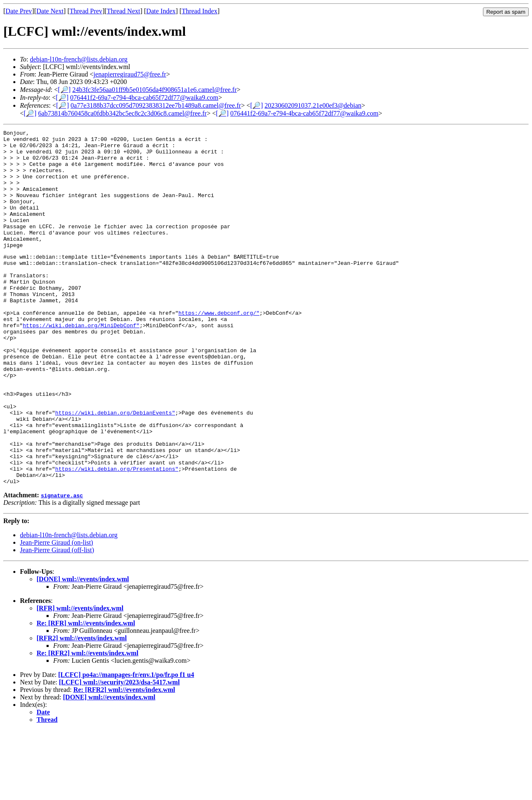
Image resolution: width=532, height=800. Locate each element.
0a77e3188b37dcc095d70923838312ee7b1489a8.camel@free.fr (156, 105)
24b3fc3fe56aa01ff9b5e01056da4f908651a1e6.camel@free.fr (155, 90)
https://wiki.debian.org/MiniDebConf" (81, 364)
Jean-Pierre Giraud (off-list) (57, 620)
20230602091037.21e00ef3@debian (313, 105)
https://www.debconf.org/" (219, 349)
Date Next (50, 11)
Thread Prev (86, 11)
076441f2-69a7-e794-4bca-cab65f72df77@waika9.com (144, 98)
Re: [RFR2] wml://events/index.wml (87, 723)
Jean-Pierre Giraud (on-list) (57, 612)
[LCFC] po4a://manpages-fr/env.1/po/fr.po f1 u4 (126, 744)
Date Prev (19, 11)
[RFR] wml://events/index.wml (80, 678)
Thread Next (123, 11)
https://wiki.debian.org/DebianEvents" (115, 469)
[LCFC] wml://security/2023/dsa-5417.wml (119, 752)
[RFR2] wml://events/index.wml (82, 708)
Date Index (161, 11)
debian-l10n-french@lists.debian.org (79, 59)
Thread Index (199, 11)
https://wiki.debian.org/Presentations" (117, 536)
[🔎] (64, 90)
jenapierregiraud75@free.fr (130, 74)
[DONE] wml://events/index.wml (83, 649)
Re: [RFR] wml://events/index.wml (86, 693)
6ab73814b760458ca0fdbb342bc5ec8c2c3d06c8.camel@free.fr (123, 113)
